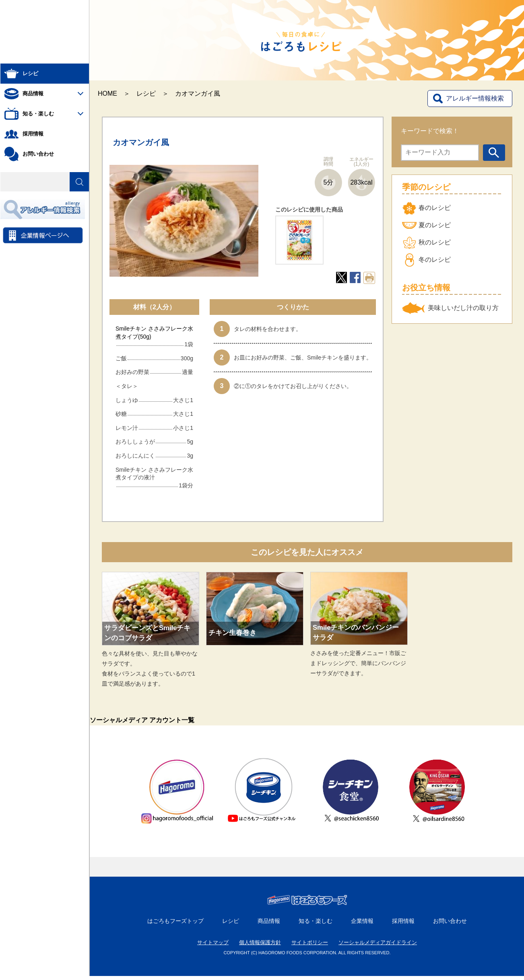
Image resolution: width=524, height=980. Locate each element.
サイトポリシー (310, 946)
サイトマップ (213, 946)
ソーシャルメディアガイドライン (378, 946)
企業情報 (362, 925)
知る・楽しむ (316, 925)
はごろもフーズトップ (175, 925)
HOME (107, 93)
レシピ (146, 93)
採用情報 (403, 925)
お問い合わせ (450, 925)
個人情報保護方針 (260, 946)
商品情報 (269, 925)
